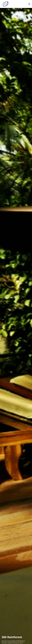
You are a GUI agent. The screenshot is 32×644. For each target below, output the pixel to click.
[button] (29, 4)
